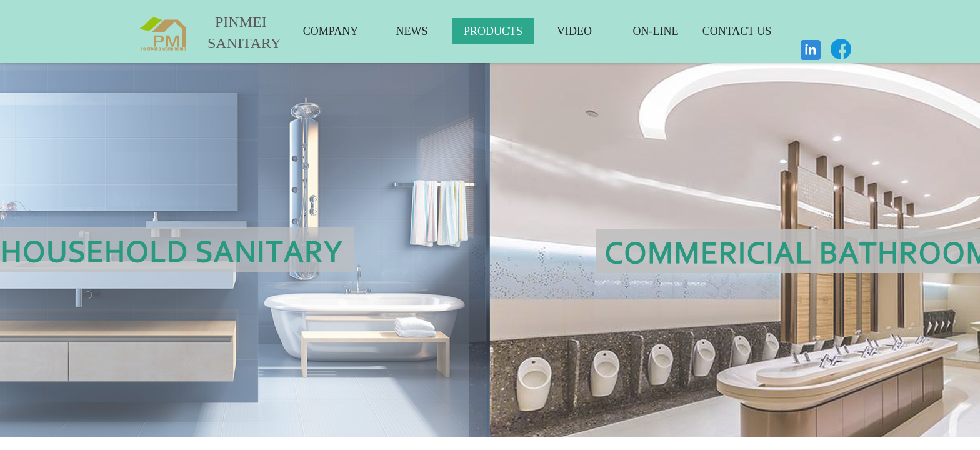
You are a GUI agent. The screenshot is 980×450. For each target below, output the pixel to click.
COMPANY (331, 31)
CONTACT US (737, 31)
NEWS (412, 31)
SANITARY (235, 43)
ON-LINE (656, 31)
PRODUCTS (493, 31)
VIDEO (574, 31)
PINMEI (241, 22)
